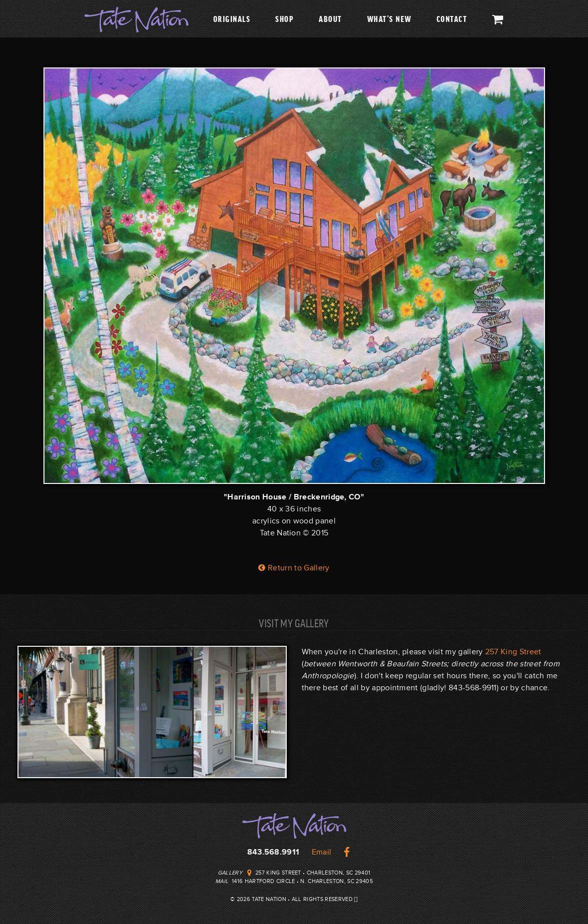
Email (322, 852)
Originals (232, 18)
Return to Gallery (294, 568)
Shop (285, 18)
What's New (389, 18)
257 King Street (513, 652)
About (330, 18)
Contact (452, 18)
